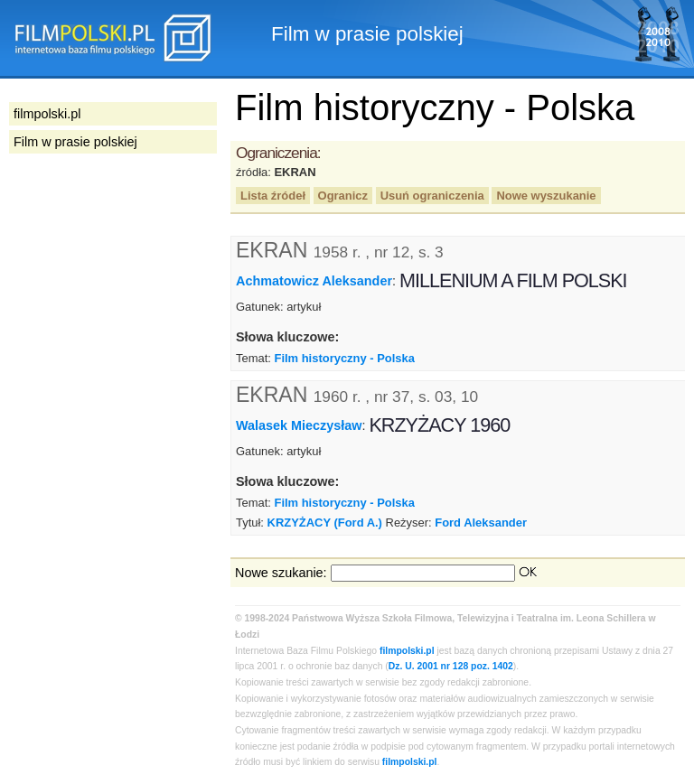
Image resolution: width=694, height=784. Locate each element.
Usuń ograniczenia (432, 196)
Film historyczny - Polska (344, 358)
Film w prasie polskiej (75, 142)
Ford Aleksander (481, 523)
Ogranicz (343, 196)
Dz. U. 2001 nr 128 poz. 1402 (451, 666)
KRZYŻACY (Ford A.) (325, 523)
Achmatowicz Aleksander (314, 281)
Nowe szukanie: (281, 573)
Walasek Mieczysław (299, 425)
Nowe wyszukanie (546, 196)
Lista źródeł (273, 196)
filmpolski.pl (407, 651)
